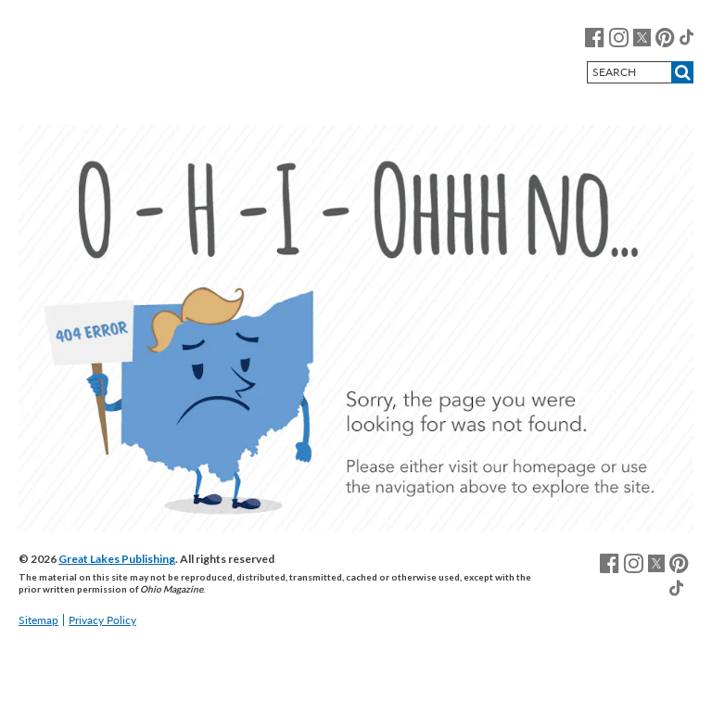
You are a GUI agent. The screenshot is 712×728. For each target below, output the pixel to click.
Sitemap (38, 620)
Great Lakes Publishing (117, 559)
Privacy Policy (102, 620)
